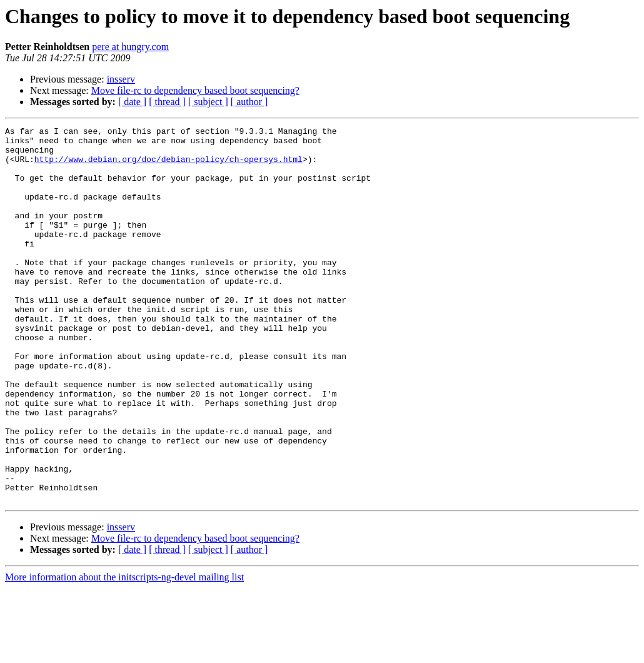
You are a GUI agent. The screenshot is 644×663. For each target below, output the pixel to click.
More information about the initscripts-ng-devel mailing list (124, 652)
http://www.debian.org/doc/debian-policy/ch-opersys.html (169, 166)
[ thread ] (167, 102)
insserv (121, 79)
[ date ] (132, 102)
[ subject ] (208, 102)
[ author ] (249, 102)
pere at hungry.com (130, 47)
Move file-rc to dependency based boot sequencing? (195, 90)
